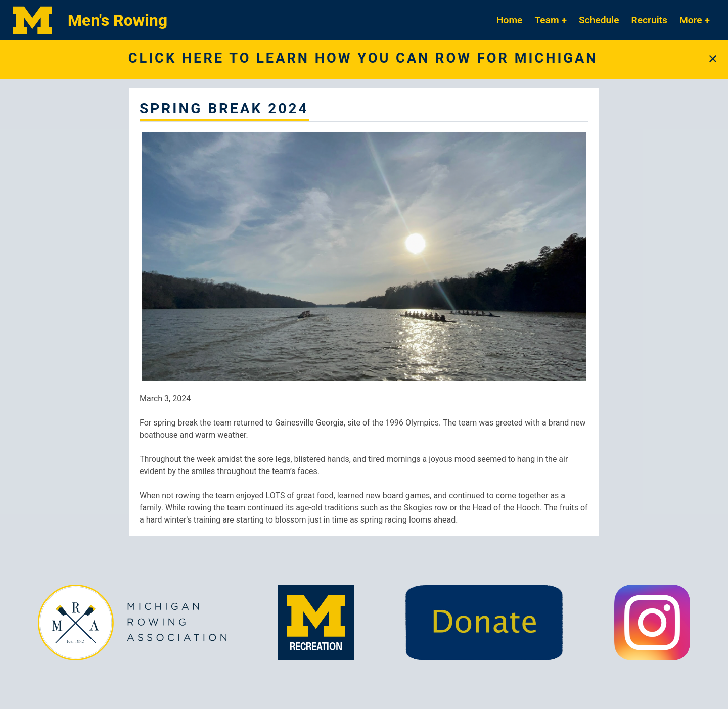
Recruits (649, 20)
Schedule (599, 20)
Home (509, 20)
